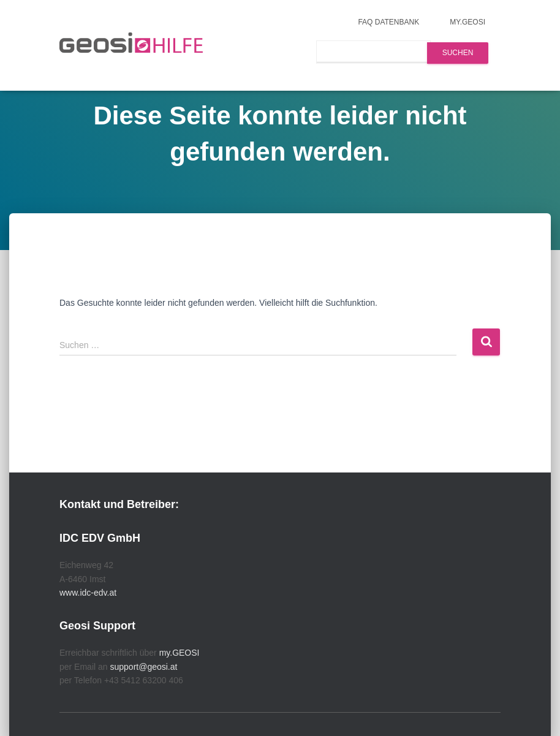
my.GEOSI (467, 22)
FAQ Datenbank (388, 22)
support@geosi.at (143, 667)
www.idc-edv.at (88, 593)
